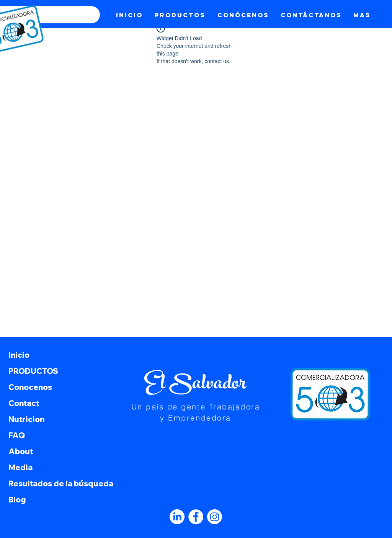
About (21, 451)
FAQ (17, 435)
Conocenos (30, 387)
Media (20, 467)
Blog (17, 500)
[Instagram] (215, 517)
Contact (24, 403)
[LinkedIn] (177, 517)
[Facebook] (196, 517)
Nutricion (26, 419)
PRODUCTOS (33, 371)
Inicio (19, 355)
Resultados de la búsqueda (59, 483)
